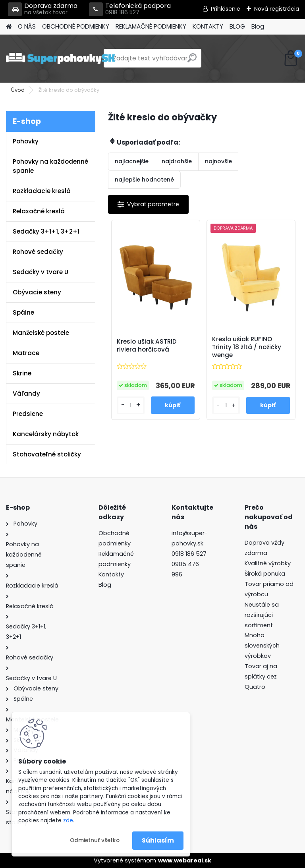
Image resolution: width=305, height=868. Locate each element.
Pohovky (26, 141)
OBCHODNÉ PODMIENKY (76, 26)
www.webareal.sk (185, 860)
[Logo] (61, 58)
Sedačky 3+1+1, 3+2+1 (46, 231)
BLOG (237, 26)
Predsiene (28, 414)
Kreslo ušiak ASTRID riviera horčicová (147, 346)
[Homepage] (9, 27)
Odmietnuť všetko (95, 840)
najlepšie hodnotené (144, 180)
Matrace (26, 353)
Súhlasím (158, 840)
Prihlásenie (226, 9)
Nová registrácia (277, 9)
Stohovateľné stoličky (47, 454)
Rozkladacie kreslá (42, 191)
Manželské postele (41, 333)
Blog (258, 26)
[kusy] (131, 405)
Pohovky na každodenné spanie (50, 166)
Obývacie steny (37, 292)
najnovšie (218, 161)
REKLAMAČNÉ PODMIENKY (151, 26)
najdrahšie (177, 161)
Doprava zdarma (43, 9)
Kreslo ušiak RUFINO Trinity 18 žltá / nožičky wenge (247, 347)
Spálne (23, 312)
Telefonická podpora (130, 9)
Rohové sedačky (38, 252)
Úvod (18, 90)
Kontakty (111, 574)
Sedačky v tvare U (41, 272)
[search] (192, 61)
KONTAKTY (208, 26)
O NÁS (27, 26)
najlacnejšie (132, 161)
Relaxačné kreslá (39, 211)
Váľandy (26, 393)
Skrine (22, 373)
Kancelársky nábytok (46, 434)
